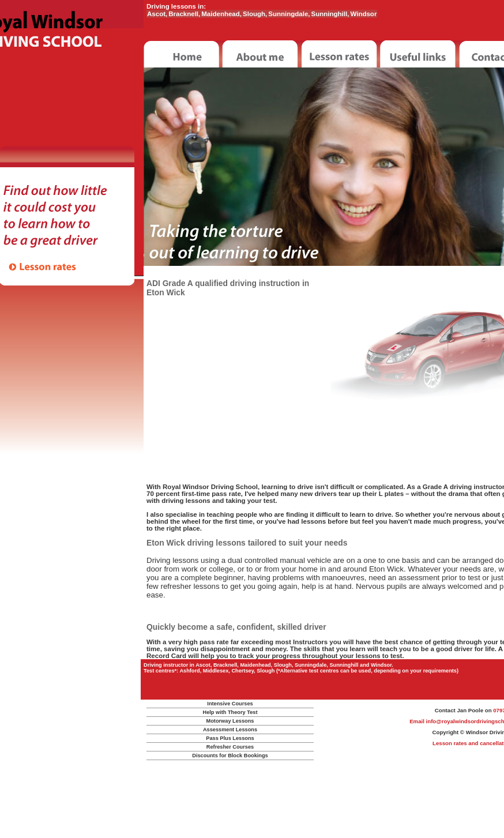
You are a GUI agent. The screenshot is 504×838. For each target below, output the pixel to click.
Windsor (363, 14)
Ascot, (157, 14)
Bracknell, (184, 14)
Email (418, 721)
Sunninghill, (330, 14)
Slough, (255, 14)
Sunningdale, (289, 14)
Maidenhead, (221, 14)
